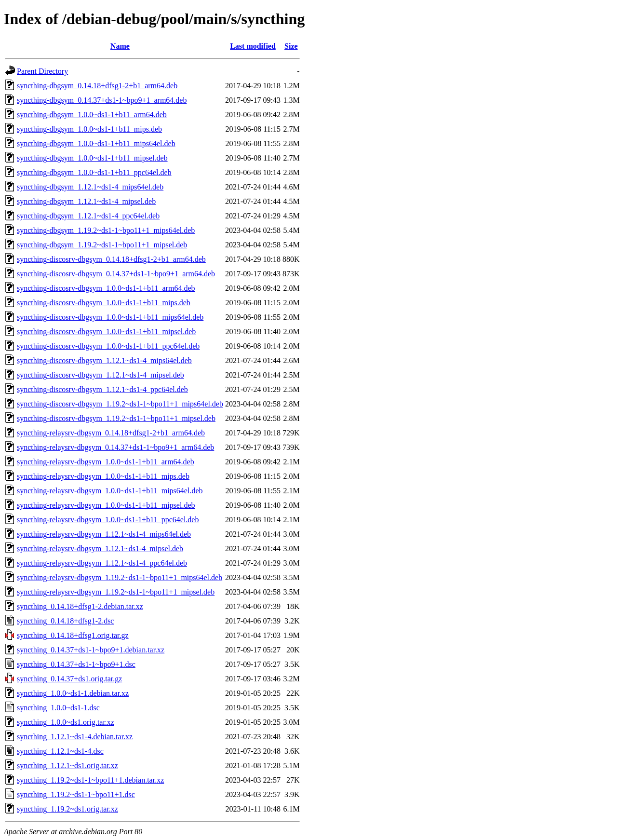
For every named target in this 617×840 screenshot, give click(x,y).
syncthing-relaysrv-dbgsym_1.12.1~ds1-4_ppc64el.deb (102, 563)
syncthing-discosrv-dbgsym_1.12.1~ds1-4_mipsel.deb (101, 375)
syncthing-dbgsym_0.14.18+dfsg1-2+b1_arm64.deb (97, 86)
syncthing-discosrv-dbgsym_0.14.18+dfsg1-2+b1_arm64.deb (111, 259)
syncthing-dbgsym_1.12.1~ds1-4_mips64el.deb (90, 187)
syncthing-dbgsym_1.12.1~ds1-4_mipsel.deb (86, 201)
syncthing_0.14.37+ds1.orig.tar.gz (69, 679)
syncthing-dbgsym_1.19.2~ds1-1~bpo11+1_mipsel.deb (102, 245)
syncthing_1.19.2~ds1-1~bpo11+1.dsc (76, 794)
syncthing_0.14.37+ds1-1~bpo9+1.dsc (76, 664)
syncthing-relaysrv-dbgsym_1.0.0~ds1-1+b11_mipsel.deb (106, 505)
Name (120, 46)
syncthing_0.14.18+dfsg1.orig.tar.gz (73, 635)
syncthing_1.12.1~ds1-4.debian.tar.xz (75, 737)
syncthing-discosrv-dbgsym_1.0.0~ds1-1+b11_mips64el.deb (110, 317)
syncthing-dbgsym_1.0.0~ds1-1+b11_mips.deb (89, 129)
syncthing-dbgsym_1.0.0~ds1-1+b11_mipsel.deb (92, 158)
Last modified (253, 46)
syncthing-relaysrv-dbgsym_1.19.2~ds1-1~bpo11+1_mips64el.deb (120, 577)
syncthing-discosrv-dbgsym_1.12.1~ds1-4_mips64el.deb (104, 360)
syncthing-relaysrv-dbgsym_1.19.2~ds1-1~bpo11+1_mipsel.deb (116, 592)
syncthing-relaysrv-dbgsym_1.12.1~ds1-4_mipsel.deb (100, 549)
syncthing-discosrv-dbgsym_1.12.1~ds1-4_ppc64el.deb (102, 389)
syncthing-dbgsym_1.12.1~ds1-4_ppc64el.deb (88, 216)
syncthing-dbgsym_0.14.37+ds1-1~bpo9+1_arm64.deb (102, 100)
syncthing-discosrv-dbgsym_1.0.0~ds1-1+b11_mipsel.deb (106, 332)
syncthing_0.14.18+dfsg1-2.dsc (65, 621)
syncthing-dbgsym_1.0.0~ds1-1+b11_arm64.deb (92, 115)
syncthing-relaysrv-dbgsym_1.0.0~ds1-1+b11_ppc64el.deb (108, 520)
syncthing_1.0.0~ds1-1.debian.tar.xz (73, 693)
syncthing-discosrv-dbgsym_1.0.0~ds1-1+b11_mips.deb (104, 303)
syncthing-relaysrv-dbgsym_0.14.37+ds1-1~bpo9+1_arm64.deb (115, 447)
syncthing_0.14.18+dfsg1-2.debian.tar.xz (80, 606)
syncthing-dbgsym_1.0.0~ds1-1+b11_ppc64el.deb (94, 172)
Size (291, 46)
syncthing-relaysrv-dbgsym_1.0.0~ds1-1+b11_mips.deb (103, 476)
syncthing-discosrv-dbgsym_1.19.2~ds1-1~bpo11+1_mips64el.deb (120, 404)
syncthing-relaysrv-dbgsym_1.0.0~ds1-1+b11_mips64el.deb (110, 491)
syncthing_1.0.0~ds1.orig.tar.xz (66, 722)
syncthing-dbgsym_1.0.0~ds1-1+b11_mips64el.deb (96, 143)
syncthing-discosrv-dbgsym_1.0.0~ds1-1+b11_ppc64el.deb (108, 346)
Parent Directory (42, 71)
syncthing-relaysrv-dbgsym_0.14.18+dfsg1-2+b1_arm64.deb (111, 433)
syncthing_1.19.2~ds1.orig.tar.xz (67, 809)
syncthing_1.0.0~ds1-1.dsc (58, 708)
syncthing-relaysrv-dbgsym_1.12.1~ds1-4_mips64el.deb (104, 534)
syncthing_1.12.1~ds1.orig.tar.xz (67, 765)
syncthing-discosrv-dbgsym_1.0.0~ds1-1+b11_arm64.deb (106, 288)
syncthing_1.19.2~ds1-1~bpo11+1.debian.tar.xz (90, 780)
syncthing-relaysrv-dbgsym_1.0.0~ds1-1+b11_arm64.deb (106, 462)
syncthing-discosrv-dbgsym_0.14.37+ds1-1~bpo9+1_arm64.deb (116, 274)
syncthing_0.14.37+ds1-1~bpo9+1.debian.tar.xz (91, 650)
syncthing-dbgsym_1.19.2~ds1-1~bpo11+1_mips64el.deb (106, 230)
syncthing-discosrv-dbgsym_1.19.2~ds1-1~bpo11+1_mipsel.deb (116, 418)
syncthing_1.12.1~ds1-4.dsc (60, 751)
